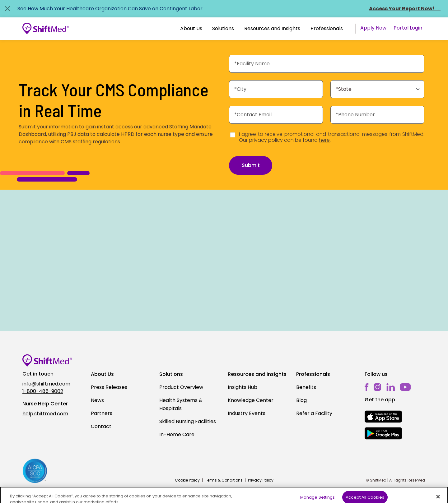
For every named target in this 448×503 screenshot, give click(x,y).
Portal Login (408, 28)
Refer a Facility (314, 413)
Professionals (327, 28)
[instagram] (378, 387)
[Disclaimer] (233, 135)
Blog (301, 400)
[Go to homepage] (46, 29)
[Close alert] (7, 9)
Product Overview (181, 387)
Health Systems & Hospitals (181, 404)
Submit (251, 165)
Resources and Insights (272, 28)
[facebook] (367, 387)
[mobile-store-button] (383, 417)
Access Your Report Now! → (405, 9)
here (324, 140)
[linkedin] (391, 387)
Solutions (223, 28)
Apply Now (373, 28)
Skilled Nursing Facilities (188, 421)
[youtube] (405, 387)
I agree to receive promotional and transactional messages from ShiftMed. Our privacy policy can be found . (332, 137)
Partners (102, 413)
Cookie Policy (187, 480)
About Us (191, 28)
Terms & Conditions (224, 480)
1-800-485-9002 (43, 391)
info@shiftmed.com (46, 384)
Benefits (306, 387)
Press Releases (109, 387)
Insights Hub (243, 387)
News (97, 400)
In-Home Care (177, 434)
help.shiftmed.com (45, 414)
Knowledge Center (251, 400)
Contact (101, 426)
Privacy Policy (261, 480)
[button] (191, 29)
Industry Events (247, 413)
